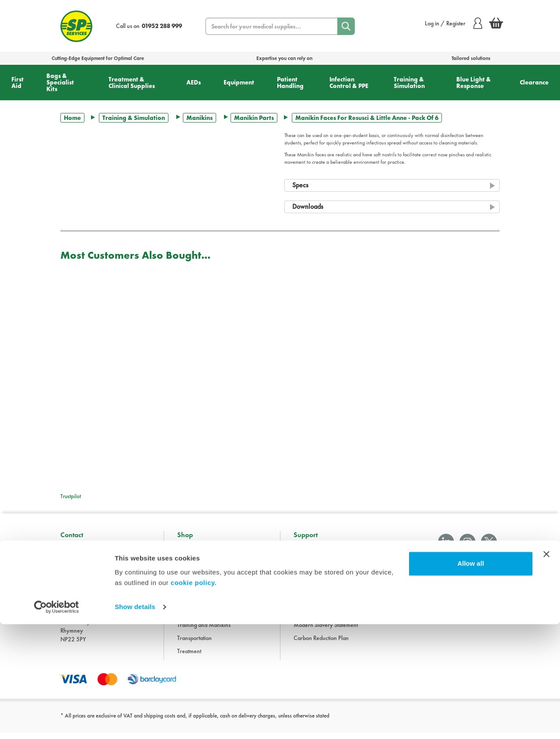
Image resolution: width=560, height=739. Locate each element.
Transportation (194, 644)
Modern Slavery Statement (326, 631)
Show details (135, 722)
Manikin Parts (254, 118)
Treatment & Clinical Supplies (132, 83)
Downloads (307, 565)
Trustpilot (71, 496)
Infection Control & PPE (349, 83)
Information (308, 552)
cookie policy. (194, 698)
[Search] (346, 26)
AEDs (194, 82)
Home (72, 118)
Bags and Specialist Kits (205, 565)
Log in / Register (453, 23)
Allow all (471, 678)
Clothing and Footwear (205, 578)
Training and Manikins (204, 631)
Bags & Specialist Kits (60, 82)
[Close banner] (546, 669)
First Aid (17, 83)
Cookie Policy (310, 618)
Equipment (239, 82)
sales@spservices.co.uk (88, 606)
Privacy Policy (310, 605)
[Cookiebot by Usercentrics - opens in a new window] (57, 722)
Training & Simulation (409, 83)
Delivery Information (318, 591)
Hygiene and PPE (198, 618)
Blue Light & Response (474, 83)
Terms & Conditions (317, 578)
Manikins (199, 118)
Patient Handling (290, 83)
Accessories (191, 552)
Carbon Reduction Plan (321, 644)
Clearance (534, 82)
